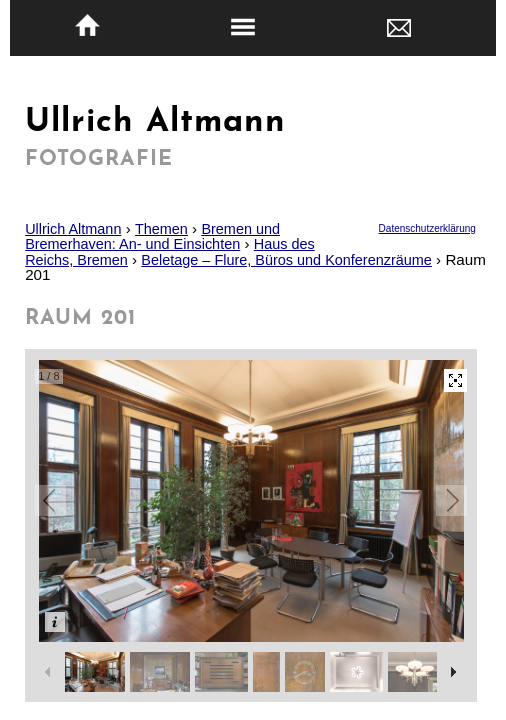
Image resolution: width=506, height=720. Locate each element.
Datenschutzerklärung (427, 228)
